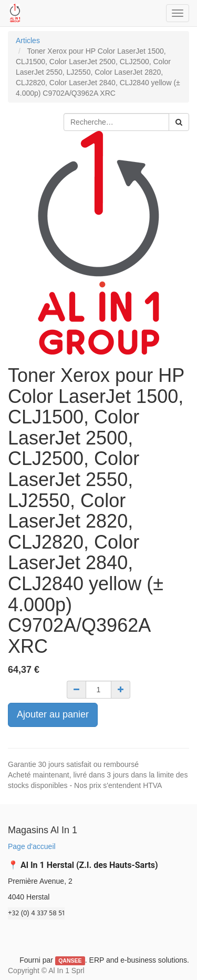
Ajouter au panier (53, 714)
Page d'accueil (32, 846)
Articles (28, 41)
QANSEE (70, 961)
